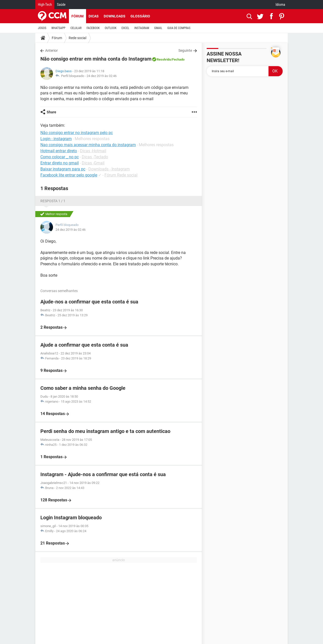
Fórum (77, 16)
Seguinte (185, 50)
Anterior (51, 50)
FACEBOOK (93, 28)
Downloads (115, 16)
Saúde (61, 5)
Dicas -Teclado (95, 157)
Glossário (140, 16)
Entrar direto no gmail (60, 163)
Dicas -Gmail (93, 163)
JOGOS (42, 28)
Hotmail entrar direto (59, 151)
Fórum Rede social (121, 175)
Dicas (94, 16)
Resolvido (164, 59)
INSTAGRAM (142, 28)
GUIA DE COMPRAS (179, 28)
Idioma (280, 5)
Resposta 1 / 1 (53, 201)
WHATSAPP (58, 28)
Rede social (77, 38)
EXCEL (125, 28)
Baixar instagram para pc (63, 169)
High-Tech (45, 5)
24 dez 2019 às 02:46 (102, 76)
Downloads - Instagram (109, 169)
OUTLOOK (111, 28)
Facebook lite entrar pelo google (69, 175)
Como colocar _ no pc (60, 157)
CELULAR (76, 28)
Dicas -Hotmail (93, 151)
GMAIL (158, 28)
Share (51, 112)
